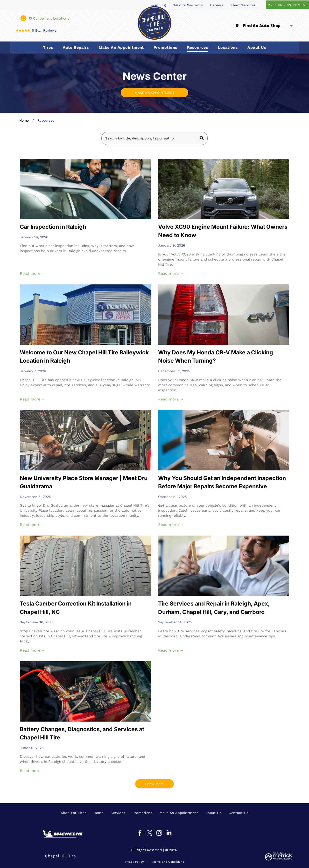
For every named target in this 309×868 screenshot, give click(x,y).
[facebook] (140, 834)
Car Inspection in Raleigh (53, 227)
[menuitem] (188, 5)
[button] (48, 48)
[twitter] (150, 834)
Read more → (33, 273)
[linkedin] (169, 834)
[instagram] (159, 834)
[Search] (154, 138)
